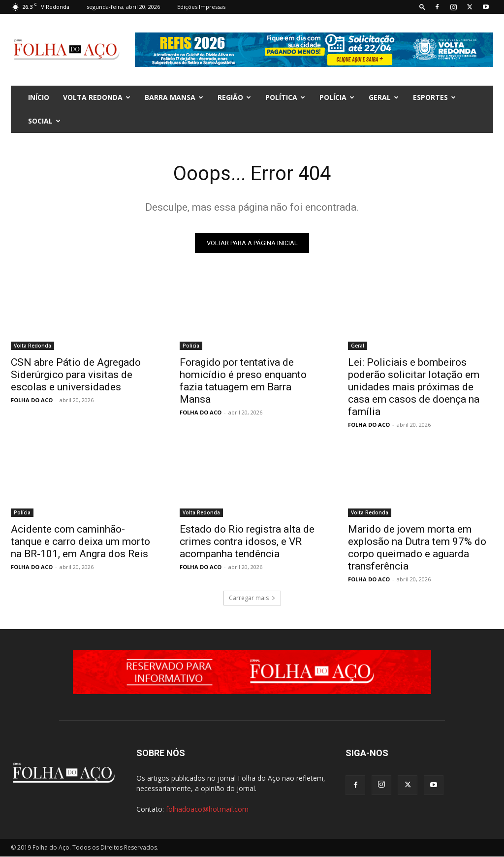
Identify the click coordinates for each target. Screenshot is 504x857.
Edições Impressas (201, 7)
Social (44, 121)
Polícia (337, 97)
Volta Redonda (97, 97)
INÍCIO (39, 97)
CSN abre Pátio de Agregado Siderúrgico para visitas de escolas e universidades (76, 375)
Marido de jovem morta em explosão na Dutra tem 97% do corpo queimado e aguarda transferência (417, 548)
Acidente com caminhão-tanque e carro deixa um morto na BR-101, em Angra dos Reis (80, 541)
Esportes (434, 97)
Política (285, 97)
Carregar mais (252, 598)
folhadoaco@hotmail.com (207, 809)
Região (234, 97)
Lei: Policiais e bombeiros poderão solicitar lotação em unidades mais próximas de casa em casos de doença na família (414, 387)
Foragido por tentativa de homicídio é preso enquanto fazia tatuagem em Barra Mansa (243, 381)
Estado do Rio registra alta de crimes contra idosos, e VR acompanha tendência (247, 541)
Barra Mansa (174, 97)
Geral (384, 97)
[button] (422, 7)
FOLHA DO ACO (32, 400)
